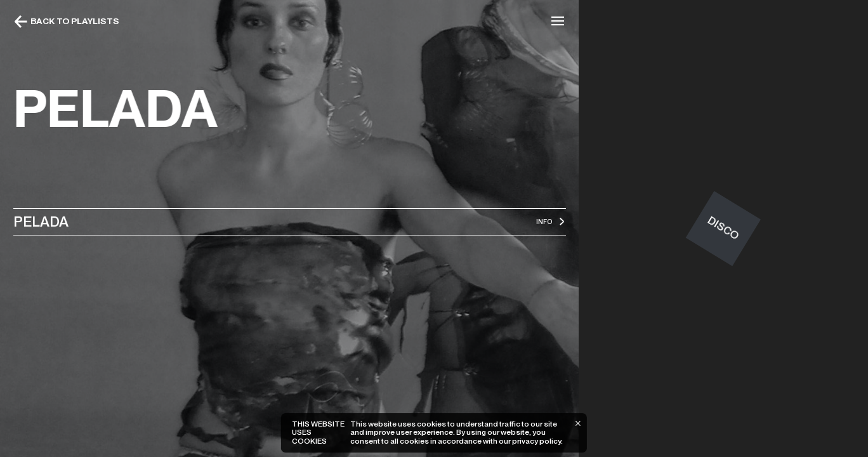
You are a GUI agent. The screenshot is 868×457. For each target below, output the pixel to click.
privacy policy (536, 441)
